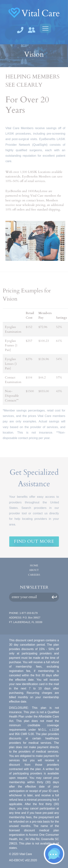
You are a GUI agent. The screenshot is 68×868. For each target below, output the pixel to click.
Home (34, 566)
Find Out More (34, 541)
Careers (34, 575)
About (34, 570)
